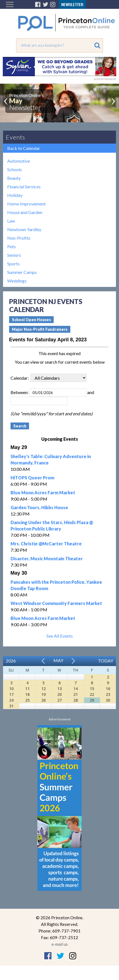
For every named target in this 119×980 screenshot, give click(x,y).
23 (108, 694)
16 (108, 689)
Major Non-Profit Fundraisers (40, 329)
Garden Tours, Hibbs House (39, 507)
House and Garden (25, 212)
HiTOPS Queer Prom (32, 478)
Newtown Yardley (24, 229)
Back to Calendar (24, 148)
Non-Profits (19, 238)
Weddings (17, 281)
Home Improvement (26, 204)
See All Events (60, 636)
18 (27, 694)
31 (11, 706)
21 (76, 694)
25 (27, 700)
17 (11, 694)
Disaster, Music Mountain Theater (47, 558)
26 (43, 700)
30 (108, 700)
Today (106, 661)
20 (59, 694)
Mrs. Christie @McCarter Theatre (46, 544)
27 (59, 700)
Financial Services (24, 187)
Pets (11, 246)
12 (43, 689)
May (58, 660)
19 (43, 694)
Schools (15, 169)
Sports (13, 264)
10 (11, 689)
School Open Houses (31, 320)
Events (15, 137)
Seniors (14, 255)
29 (92, 700)
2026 (11, 661)
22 (92, 694)
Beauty (14, 178)
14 (76, 689)
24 (11, 700)
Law (11, 221)
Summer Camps (22, 272)
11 (27, 689)
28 (76, 700)
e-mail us (60, 944)
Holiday (15, 195)
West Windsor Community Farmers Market (56, 603)
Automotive (19, 161)
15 (92, 689)
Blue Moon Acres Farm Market (43, 492)
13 (59, 689)
